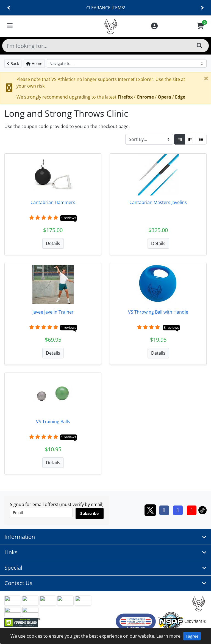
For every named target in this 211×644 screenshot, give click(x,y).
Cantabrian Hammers (53, 202)
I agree (192, 636)
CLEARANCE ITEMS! (106, 8)
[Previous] (9, 8)
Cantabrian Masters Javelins (158, 202)
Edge (180, 97)
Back (13, 63)
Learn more (168, 636)
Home (34, 63)
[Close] (206, 78)
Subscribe (89, 513)
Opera (164, 97)
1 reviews (69, 218)
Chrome (145, 97)
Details (53, 243)
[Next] (202, 8)
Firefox (125, 97)
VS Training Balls (53, 422)
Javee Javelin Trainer (53, 312)
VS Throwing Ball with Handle (158, 312)
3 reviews (171, 327)
